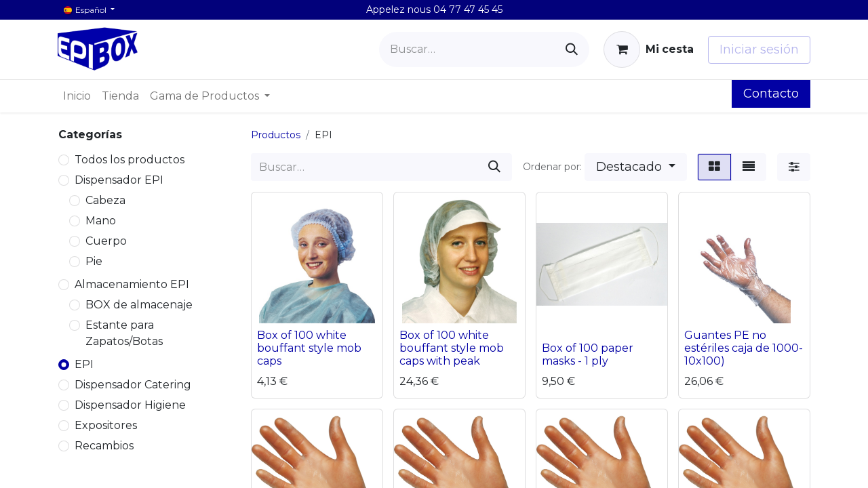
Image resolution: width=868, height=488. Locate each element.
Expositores (106, 425)
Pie (94, 261)
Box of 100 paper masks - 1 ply (588, 354)
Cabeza (105, 200)
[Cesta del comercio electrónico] (649, 49)
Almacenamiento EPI (132, 284)
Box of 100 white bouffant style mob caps (309, 348)
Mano (101, 221)
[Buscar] (572, 49)
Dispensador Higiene (130, 405)
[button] (636, 167)
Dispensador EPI (119, 180)
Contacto (771, 94)
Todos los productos (130, 160)
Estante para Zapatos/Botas (124, 333)
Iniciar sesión (759, 49)
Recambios (104, 446)
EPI (84, 364)
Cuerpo (106, 241)
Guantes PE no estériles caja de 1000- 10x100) (744, 348)
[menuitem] (77, 96)
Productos (276, 135)
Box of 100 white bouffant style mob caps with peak (452, 348)
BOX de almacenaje (139, 305)
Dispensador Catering (133, 385)
